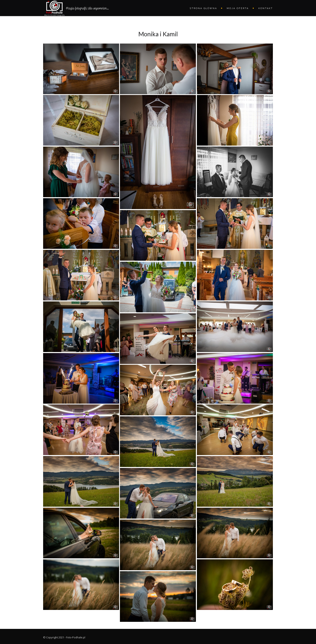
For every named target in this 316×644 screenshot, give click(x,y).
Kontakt (266, 8)
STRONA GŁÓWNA (203, 8)
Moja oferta (238, 8)
